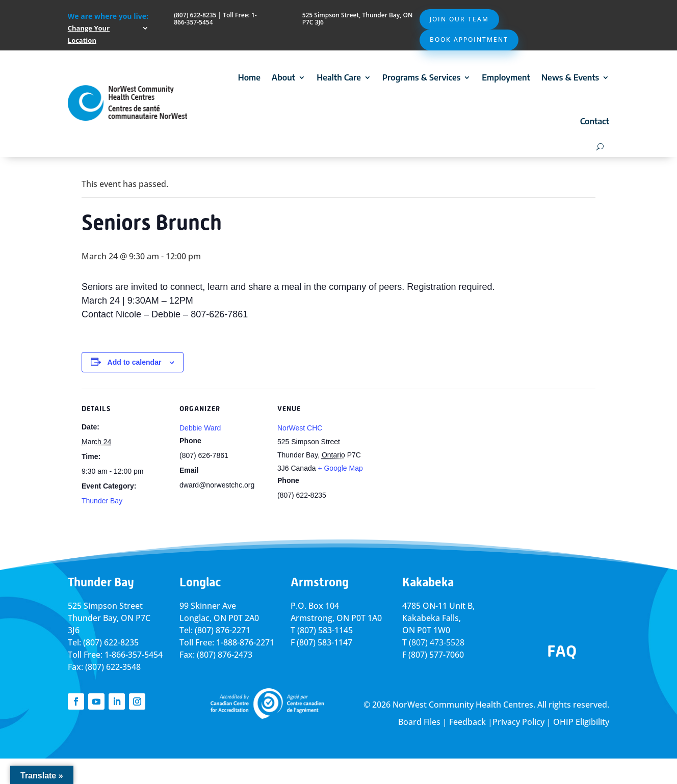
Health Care (339, 77)
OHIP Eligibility (581, 722)
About (283, 77)
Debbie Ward (200, 428)
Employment (506, 77)
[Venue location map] (429, 459)
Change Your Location (89, 34)
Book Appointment (469, 39)
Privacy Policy (518, 722)
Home (249, 77)
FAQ (562, 651)
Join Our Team (459, 19)
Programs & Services (422, 77)
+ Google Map (340, 468)
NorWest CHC (300, 428)
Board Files (419, 722)
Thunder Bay (102, 501)
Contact (595, 121)
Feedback (467, 722)
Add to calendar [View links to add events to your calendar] (135, 362)
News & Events (570, 77)
